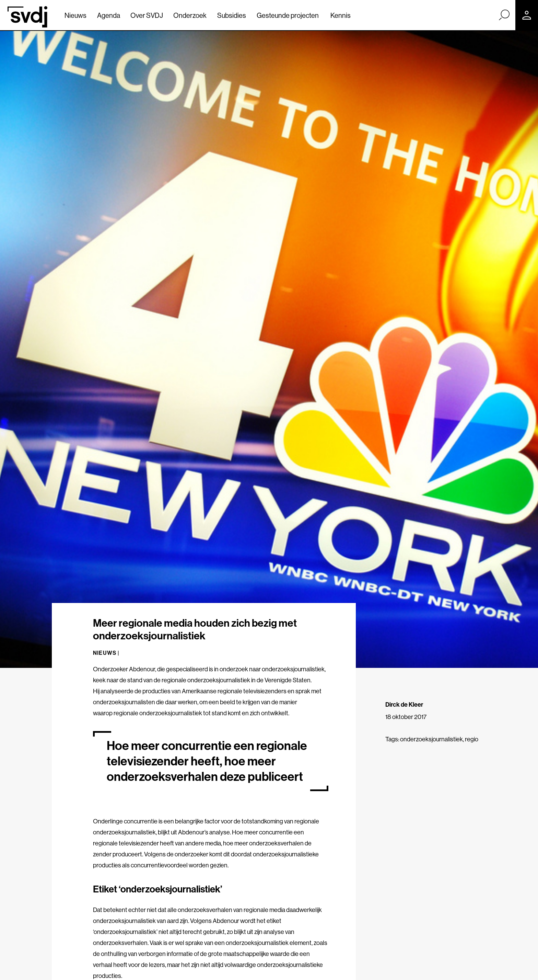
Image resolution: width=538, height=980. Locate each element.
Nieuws (75, 15)
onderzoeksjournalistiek (431, 739)
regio (472, 739)
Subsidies (232, 15)
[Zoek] (504, 15)
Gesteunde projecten (288, 15)
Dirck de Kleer (404, 704)
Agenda (109, 15)
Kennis (341, 15)
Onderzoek (190, 15)
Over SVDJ (147, 15)
